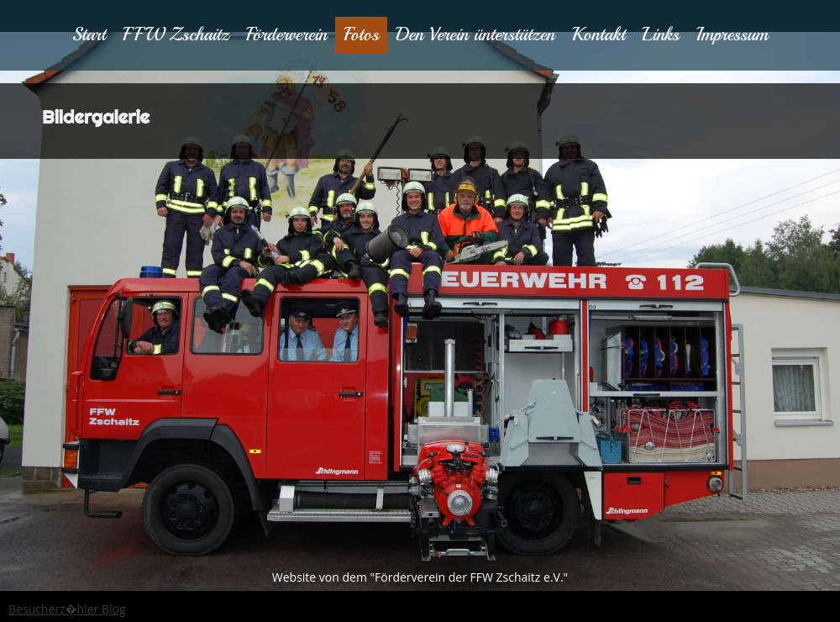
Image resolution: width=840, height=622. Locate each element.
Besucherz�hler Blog (67, 609)
